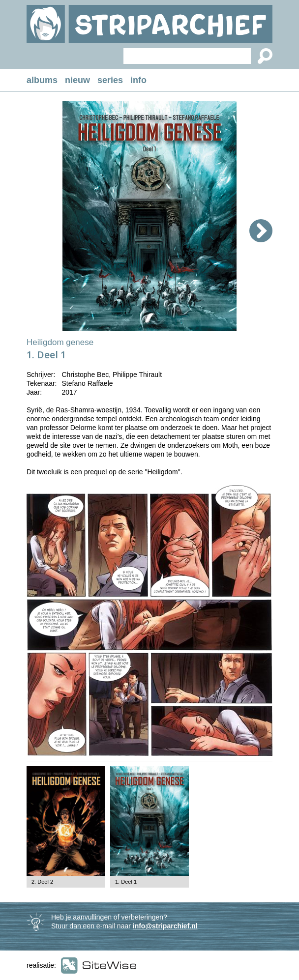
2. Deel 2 (42, 882)
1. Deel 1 (126, 882)
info (138, 80)
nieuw (77, 80)
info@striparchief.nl (165, 926)
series (110, 80)
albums (42, 80)
